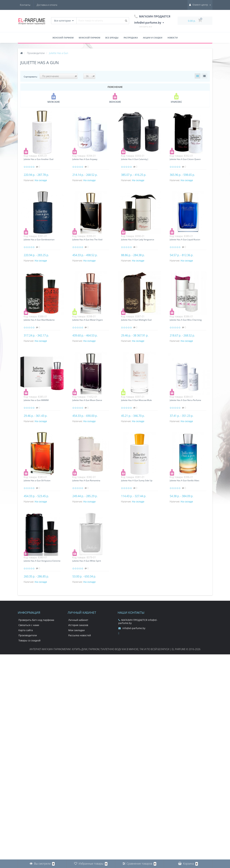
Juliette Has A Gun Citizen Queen (185, 159)
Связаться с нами (29, 625)
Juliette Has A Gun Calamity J (135, 159)
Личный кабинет (78, 620)
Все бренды (112, 38)
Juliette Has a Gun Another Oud (39, 159)
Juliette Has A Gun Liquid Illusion (185, 240)
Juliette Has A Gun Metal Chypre (88, 320)
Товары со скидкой (29, 640)
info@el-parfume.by (132, 628)
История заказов (78, 625)
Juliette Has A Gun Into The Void (87, 240)
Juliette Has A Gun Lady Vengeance (138, 240)
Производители (28, 635)
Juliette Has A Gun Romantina (86, 480)
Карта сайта (26, 630)
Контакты (52, 5)
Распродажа (131, 38)
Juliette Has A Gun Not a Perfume (185, 400)
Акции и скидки (153, 38)
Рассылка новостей (80, 635)
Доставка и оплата (30, 5)
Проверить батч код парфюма (36, 620)
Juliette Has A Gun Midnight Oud (136, 320)
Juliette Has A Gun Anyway (85, 159)
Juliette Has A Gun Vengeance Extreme (42, 561)
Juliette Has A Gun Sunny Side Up (137, 480)
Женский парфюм (63, 38)
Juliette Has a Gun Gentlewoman (39, 240)
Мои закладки (76, 630)
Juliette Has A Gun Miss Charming (186, 320)
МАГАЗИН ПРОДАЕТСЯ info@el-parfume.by (138, 621)
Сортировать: (31, 77)
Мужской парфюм (89, 38)
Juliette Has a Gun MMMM (36, 400)
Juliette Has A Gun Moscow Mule (136, 400)
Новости (173, 38)
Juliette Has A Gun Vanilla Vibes (184, 480)
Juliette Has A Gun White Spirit (87, 561)
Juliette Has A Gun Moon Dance (87, 400)
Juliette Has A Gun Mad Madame (39, 320)
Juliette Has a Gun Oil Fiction (37, 480)
